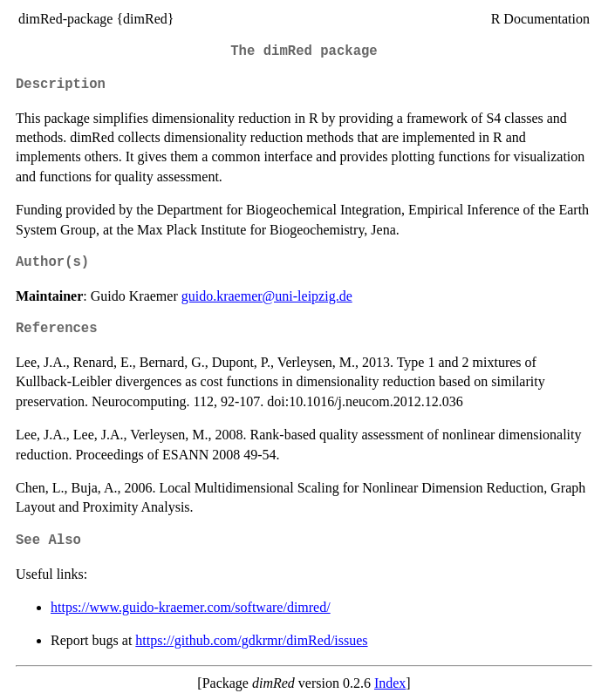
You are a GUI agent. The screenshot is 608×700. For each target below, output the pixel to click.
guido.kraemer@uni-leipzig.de (267, 296)
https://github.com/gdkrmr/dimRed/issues (251, 640)
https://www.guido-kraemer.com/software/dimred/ (191, 607)
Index (390, 683)
